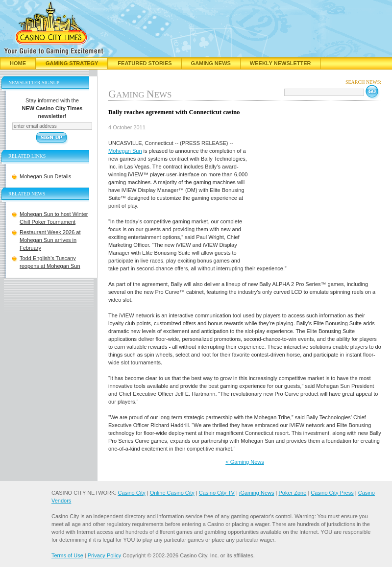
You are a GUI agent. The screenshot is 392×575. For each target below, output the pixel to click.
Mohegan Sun (125, 151)
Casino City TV (217, 493)
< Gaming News (245, 462)
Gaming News (211, 63)
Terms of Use (67, 555)
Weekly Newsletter (281, 63)
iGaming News (257, 493)
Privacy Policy (104, 555)
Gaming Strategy (72, 63)
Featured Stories (145, 63)
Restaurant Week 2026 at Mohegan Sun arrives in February (50, 240)
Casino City (131, 493)
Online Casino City (172, 493)
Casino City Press (332, 493)
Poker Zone (292, 493)
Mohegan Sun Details (45, 176)
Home (18, 63)
